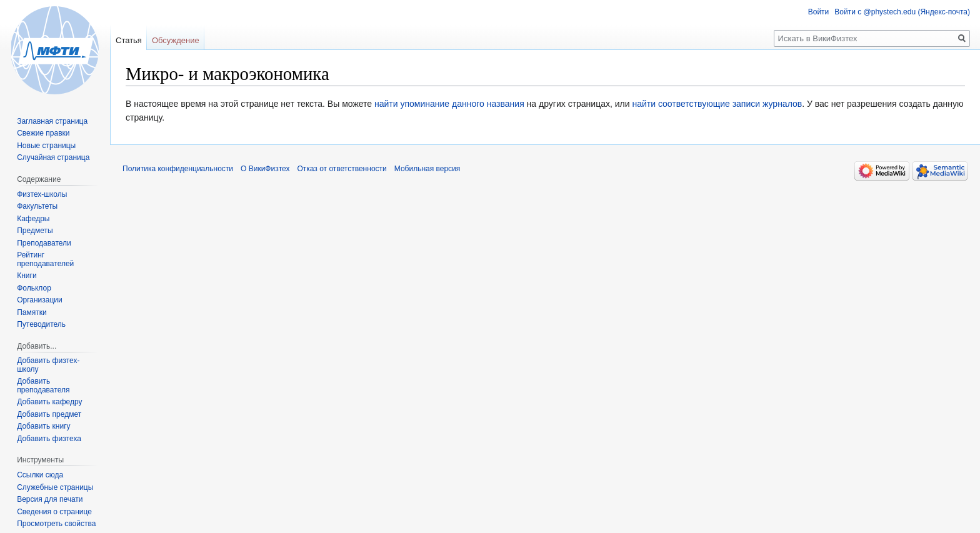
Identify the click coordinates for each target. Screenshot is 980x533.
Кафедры (33, 219)
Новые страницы (46, 146)
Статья (129, 40)
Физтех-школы (42, 194)
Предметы (35, 231)
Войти (819, 12)
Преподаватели (44, 243)
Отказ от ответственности (342, 169)
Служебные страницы (55, 487)
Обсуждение (176, 40)
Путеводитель (41, 324)
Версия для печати (50, 499)
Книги (27, 276)
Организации (40, 300)
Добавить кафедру (49, 402)
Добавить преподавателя (43, 386)
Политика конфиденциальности (178, 169)
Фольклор (34, 288)
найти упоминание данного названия (449, 104)
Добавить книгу (43, 426)
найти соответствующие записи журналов (717, 104)
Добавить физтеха (49, 439)
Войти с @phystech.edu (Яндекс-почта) (902, 12)
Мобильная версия (427, 169)
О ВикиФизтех (265, 169)
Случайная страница (53, 157)
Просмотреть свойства (56, 524)
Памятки (32, 312)
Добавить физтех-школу (48, 365)
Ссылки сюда (40, 475)
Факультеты (37, 206)
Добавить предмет (49, 414)
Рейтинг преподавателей (45, 259)
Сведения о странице (54, 512)
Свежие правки (43, 133)
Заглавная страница (52, 121)
